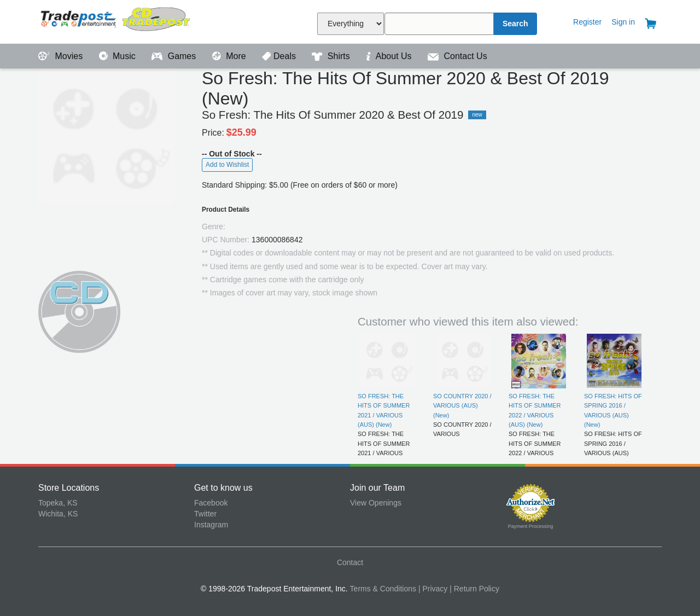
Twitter (205, 514)
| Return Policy (474, 589)
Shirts (332, 56)
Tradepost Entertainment (116, 21)
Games (175, 56)
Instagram (211, 525)
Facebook (211, 503)
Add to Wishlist (227, 165)
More (230, 56)
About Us (390, 56)
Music (119, 56)
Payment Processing (531, 526)
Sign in (623, 22)
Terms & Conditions (383, 589)
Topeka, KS (58, 503)
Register (587, 22)
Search (515, 24)
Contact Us (457, 56)
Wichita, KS (58, 514)
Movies (62, 56)
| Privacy (433, 589)
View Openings (376, 503)
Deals (280, 56)
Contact (350, 562)
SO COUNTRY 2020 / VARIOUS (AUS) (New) (462, 406)
